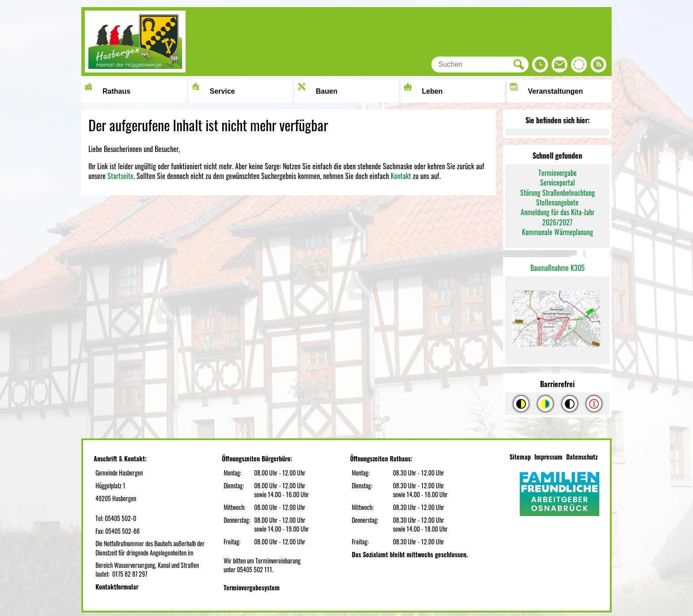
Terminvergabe (558, 173)
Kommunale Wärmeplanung (558, 232)
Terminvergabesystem (252, 587)
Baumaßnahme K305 (558, 268)
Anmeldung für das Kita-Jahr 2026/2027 (558, 217)
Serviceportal (558, 183)
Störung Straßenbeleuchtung (558, 193)
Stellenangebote (557, 202)
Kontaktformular (117, 587)
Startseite (120, 176)
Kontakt (401, 176)
